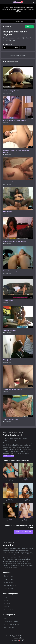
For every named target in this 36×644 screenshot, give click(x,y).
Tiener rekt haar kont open (11, 271)
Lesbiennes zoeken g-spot (11, 182)
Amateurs (7, 48)
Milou (10, 519)
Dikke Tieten (7, 603)
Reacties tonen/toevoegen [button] (18, 55)
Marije (26, 479)
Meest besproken (8, 588)
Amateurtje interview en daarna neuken (15, 241)
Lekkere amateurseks (9, 330)
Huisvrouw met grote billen (11, 91)
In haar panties (7, 212)
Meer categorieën (8, 609)
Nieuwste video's (8, 576)
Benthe (10, 499)
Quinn (10, 479)
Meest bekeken (8, 579)
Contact (6, 618)
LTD (23, 640)
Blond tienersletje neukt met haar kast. (14, 121)
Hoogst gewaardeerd (9, 585)
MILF (16, 48)
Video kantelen (18, 21)
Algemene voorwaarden (10, 621)
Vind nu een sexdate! (9, 456)
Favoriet (29, 27)
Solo (23, 48)
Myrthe (26, 499)
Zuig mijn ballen (8, 360)
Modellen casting (8, 301)
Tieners (5, 600)
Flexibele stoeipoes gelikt (11, 419)
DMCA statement (8, 628)
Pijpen (5, 597)
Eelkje (26, 519)
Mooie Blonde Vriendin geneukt (12, 390)
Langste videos (8, 582)
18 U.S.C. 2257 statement (11, 624)
